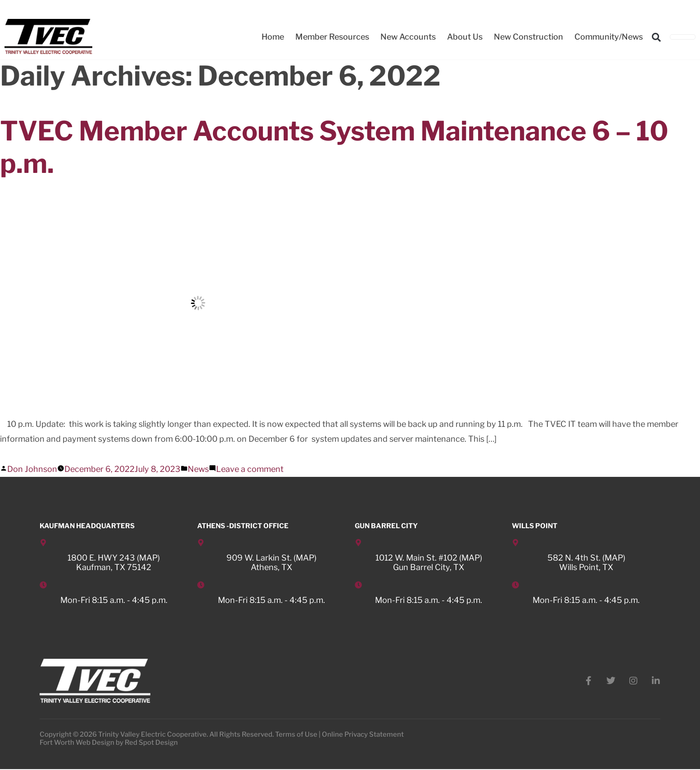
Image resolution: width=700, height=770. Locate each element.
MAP (148, 558)
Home (273, 37)
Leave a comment (250, 469)
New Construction (528, 37)
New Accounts (408, 37)
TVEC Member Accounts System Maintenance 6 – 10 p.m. (341, 147)
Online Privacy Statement (363, 735)
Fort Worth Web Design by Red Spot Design (109, 743)
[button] (656, 37)
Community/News (609, 37)
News (198, 469)
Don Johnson (32, 469)
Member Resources (332, 37)
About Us (465, 37)
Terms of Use (296, 735)
